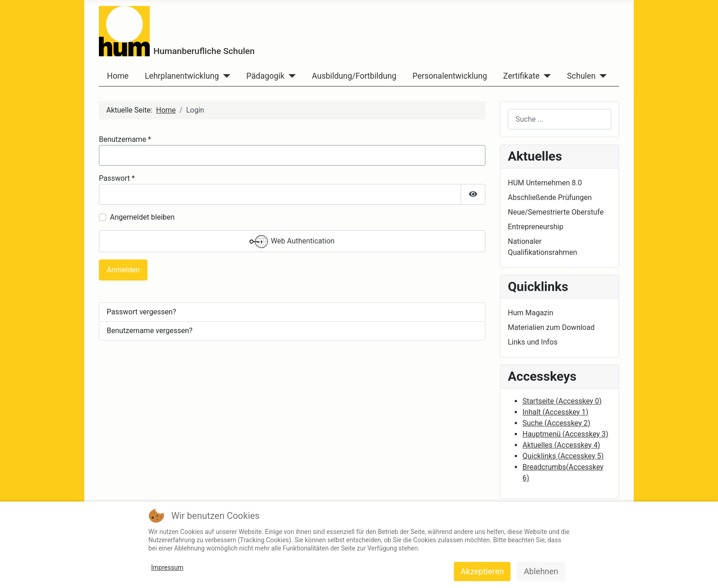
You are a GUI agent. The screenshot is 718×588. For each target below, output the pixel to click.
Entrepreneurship (536, 227)
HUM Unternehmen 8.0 (545, 183)
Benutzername (125, 139)
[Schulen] (601, 76)
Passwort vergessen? (141, 312)
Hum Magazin (530, 313)
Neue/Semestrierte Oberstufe (556, 212)
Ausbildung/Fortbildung (354, 76)
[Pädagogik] (290, 76)
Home (118, 76)
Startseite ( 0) (562, 401)
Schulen (581, 76)
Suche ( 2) (556, 423)
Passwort (117, 178)
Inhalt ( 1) (555, 412)
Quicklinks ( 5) (563, 456)
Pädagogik (265, 76)
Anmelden (123, 270)
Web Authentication (292, 242)
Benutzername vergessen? (150, 331)
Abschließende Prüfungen (550, 197)
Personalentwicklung (450, 76)
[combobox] (560, 119)
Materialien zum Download (551, 327)
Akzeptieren (482, 571)
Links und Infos (533, 342)
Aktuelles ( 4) (561, 445)
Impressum (167, 567)
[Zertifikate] (545, 76)
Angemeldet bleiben (142, 217)
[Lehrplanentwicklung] (225, 76)
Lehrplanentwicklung (182, 76)
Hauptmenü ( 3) (565, 434)
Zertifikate (521, 76)
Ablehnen (541, 571)
